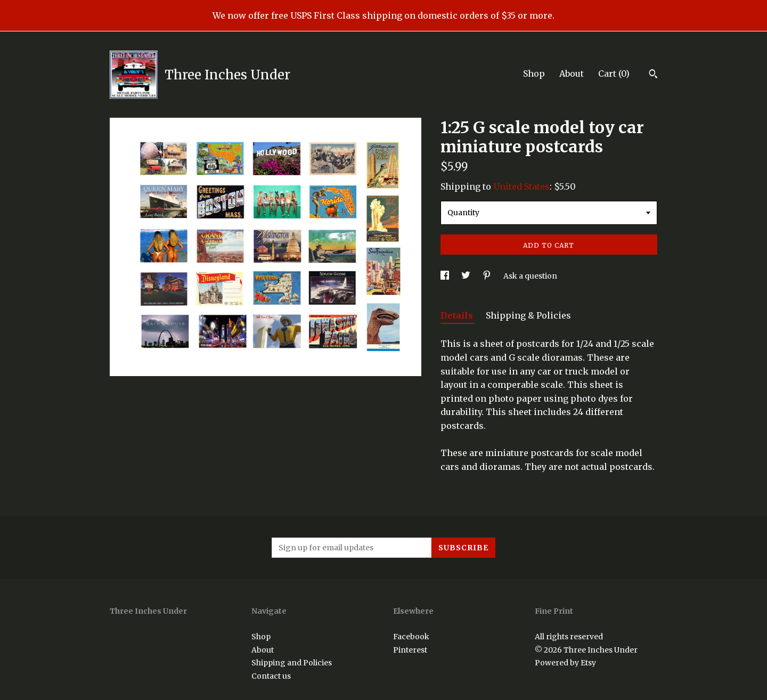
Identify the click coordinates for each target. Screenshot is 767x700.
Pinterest (410, 650)
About (572, 74)
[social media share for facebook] (446, 276)
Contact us (271, 676)
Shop (534, 74)
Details (458, 315)
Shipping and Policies (292, 663)
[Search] (653, 75)
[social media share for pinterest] (488, 276)
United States (521, 186)
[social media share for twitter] (467, 276)
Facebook (411, 637)
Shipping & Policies (528, 315)
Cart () (614, 74)
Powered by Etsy (565, 663)
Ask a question (530, 276)
